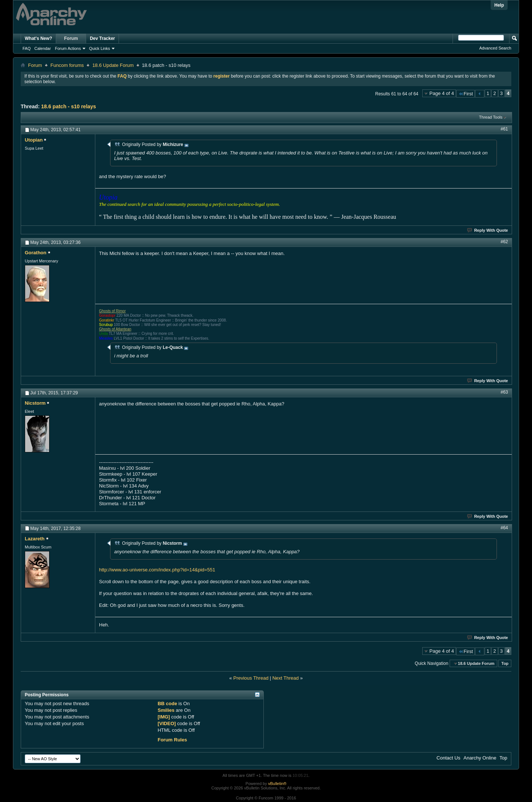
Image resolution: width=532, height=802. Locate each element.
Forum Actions (68, 48)
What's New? (38, 38)
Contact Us (449, 758)
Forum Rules (172, 740)
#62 (504, 242)
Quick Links (100, 48)
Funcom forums (67, 65)
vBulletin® (277, 784)
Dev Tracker (102, 38)
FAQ (27, 48)
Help (499, 5)
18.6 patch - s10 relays (69, 106)
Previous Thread (251, 678)
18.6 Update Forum (113, 65)
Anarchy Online (480, 758)
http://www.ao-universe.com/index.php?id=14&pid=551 (157, 570)
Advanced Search (495, 48)
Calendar (43, 48)
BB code (168, 704)
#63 (504, 392)
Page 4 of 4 (442, 93)
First (465, 94)
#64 (504, 528)
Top (505, 663)
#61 (504, 129)
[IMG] (164, 717)
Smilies (166, 710)
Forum (71, 38)
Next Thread (285, 678)
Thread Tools (491, 117)
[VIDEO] (167, 723)
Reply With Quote (488, 230)
